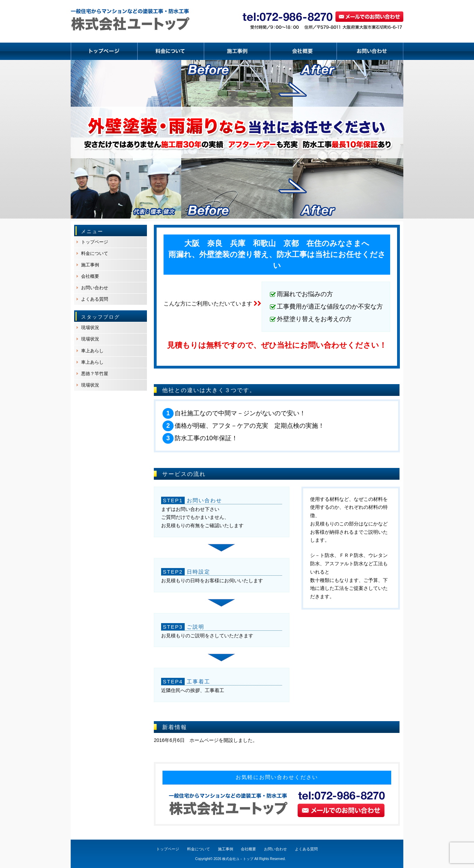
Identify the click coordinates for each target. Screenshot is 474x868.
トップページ (95, 242)
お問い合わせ (95, 288)
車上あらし (92, 351)
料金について (95, 253)
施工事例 (90, 265)
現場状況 (90, 327)
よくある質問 (95, 299)
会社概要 (90, 276)
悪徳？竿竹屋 (95, 374)
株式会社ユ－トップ (238, 859)
